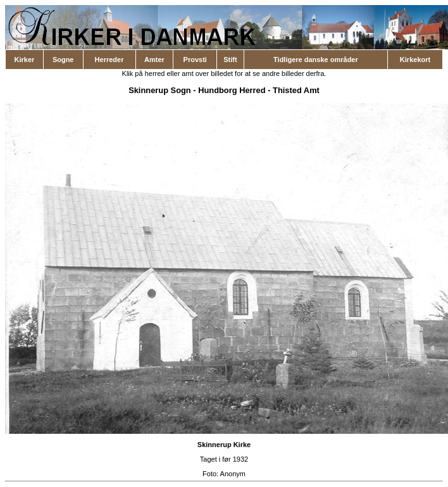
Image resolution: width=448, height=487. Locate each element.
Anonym (233, 474)
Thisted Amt (296, 90)
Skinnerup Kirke (224, 445)
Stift (230, 60)
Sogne (63, 60)
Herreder (109, 60)
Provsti (195, 60)
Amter (154, 60)
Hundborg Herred (232, 90)
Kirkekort (415, 60)
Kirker (25, 60)
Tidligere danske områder (316, 60)
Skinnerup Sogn (160, 90)
